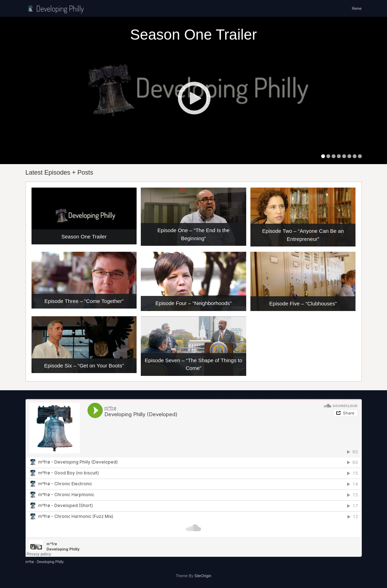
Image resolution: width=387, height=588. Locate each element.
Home (357, 8)
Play (194, 98)
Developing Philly (55, 8)
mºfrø (30, 562)
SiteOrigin (203, 576)
